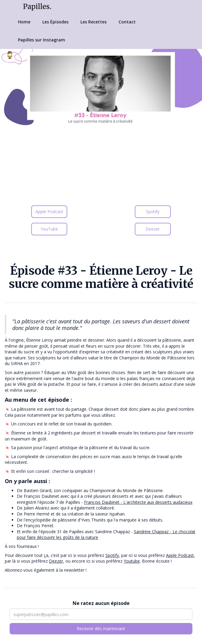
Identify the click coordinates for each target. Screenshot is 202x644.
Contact (127, 22)
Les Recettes (93, 22)
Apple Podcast (49, 212)
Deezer (153, 229)
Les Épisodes (55, 22)
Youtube (132, 561)
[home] (36, 6)
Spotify (153, 212)
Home (24, 22)
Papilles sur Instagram (42, 40)
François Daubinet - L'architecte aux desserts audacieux (138, 502)
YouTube (49, 229)
